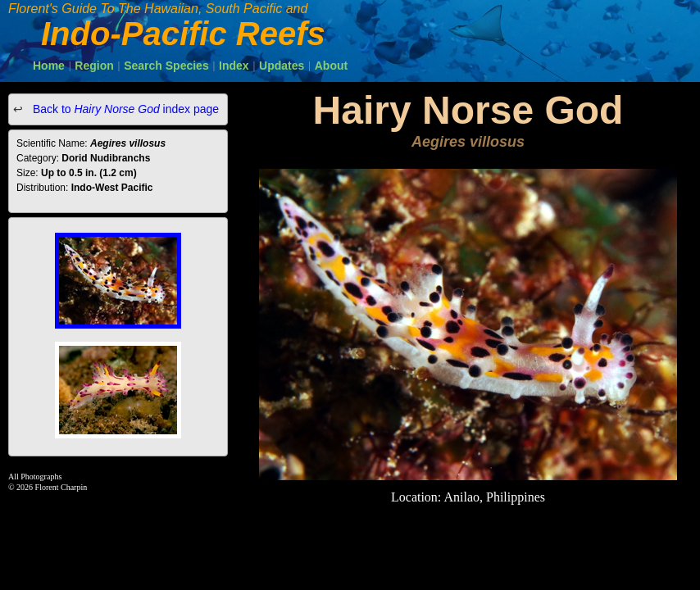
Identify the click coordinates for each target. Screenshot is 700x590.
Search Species (166, 66)
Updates (282, 66)
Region (94, 66)
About (331, 66)
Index (234, 66)
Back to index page (124, 109)
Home (49, 66)
